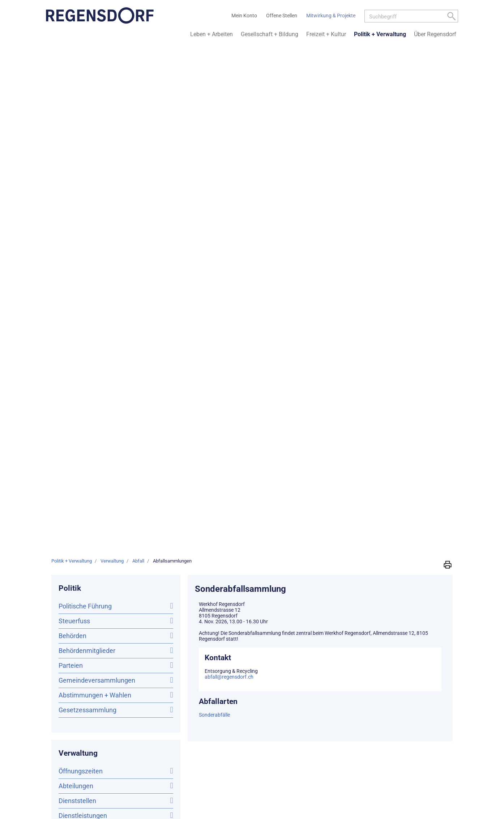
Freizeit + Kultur (326, 34)
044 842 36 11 (63, 603)
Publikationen (78, 376)
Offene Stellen (79, 421)
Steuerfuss (74, 122)
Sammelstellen (82, 479)
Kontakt (387, 668)
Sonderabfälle (214, 216)
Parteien (71, 167)
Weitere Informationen (211, 628)
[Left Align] (452, 18)
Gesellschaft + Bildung (270, 34)
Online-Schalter (80, 332)
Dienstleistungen (83, 317)
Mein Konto (323, 668)
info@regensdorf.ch (88, 610)
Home (300, 668)
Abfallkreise (79, 493)
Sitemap (349, 668)
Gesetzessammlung (87, 211)
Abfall (67, 436)
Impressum (445, 668)
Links (368, 668)
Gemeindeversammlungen (97, 182)
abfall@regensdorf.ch (229, 178)
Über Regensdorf (435, 34)
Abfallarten (77, 466)
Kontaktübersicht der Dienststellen (88, 629)
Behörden (72, 137)
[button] (448, 66)
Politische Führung (85, 108)
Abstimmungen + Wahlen (95, 197)
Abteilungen (76, 287)
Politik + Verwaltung (380, 34)
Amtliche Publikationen (92, 391)
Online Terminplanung (90, 347)
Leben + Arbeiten (212, 34)
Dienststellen (77, 302)
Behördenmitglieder (87, 152)
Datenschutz (415, 668)
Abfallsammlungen (102, 451)
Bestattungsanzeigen (89, 406)
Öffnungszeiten (81, 273)
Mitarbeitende (79, 362)
